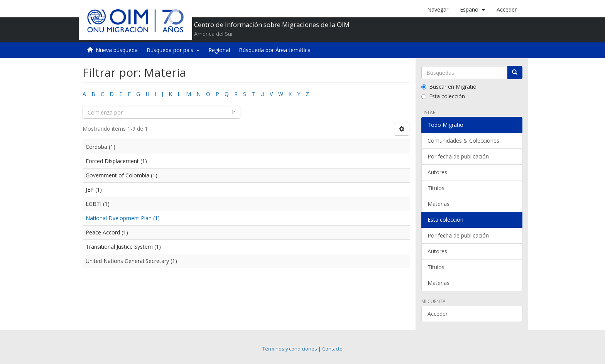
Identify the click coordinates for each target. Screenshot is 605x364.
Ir (234, 112)
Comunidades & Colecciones (463, 141)
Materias (439, 204)
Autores (437, 172)
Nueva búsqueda (117, 50)
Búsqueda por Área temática (275, 50)
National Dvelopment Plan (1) (123, 218)
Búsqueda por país (173, 50)
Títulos (436, 188)
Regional (219, 50)
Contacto (332, 349)
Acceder (438, 314)
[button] (472, 10)
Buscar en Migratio (449, 87)
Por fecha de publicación (458, 156)
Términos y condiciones (290, 349)
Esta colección (443, 96)
